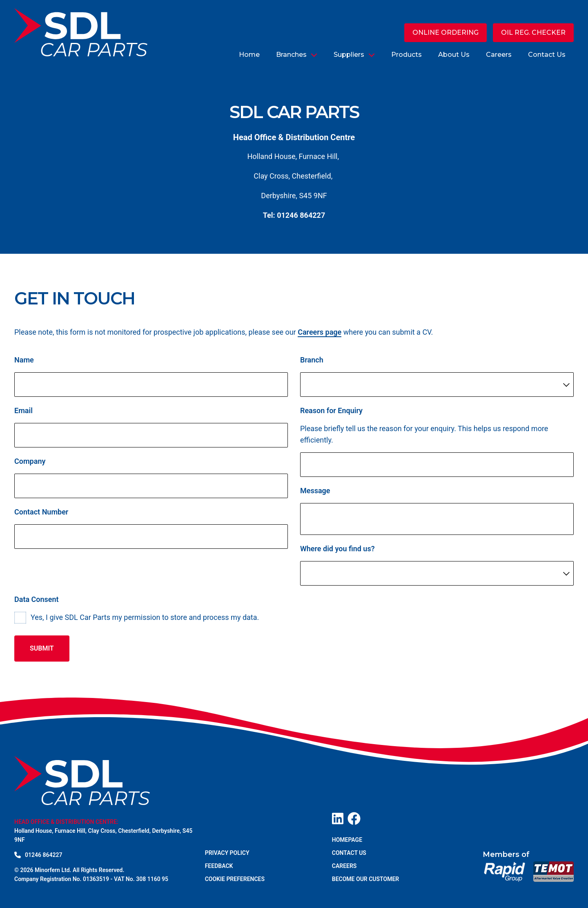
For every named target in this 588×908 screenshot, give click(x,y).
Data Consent (37, 600)
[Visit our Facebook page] (354, 819)
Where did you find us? (337, 550)
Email (23, 412)
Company (30, 462)
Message (315, 492)
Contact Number (41, 513)
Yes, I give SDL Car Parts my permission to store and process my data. (145, 618)
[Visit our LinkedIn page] (338, 819)
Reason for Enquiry (331, 412)
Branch (312, 361)
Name (24, 361)
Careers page (320, 333)
